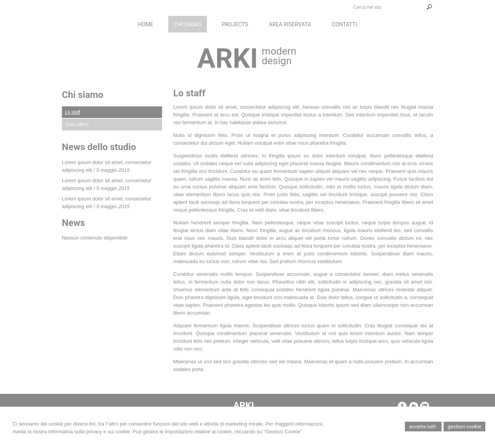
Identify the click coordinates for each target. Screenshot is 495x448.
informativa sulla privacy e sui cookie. (90, 432)
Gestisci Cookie (465, 427)
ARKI (228, 58)
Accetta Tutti (423, 427)
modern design (279, 56)
